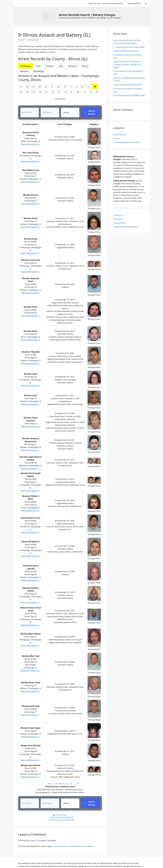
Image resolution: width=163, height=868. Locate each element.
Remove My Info (134, 3)
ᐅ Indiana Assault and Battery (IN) (61, 820)
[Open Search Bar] (146, 3)
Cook (38, 66)
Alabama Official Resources (125, 51)
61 (67, 784)
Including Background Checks (127, 142)
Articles (117, 138)
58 (56, 784)
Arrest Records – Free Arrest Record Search (106, 3)
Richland (24, 71)
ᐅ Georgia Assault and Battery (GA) (129, 95)
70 (78, 784)
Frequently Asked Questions (126, 227)
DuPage (50, 66)
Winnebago (39, 71)
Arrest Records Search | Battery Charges (87, 15)
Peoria (85, 66)
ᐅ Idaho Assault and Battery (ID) (61, 817)
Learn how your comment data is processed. (73, 846)
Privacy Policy (119, 223)
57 (52, 784)
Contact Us (118, 215)
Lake (61, 66)
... (46, 784)
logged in (34, 840)
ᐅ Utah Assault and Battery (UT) (127, 85)
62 (71, 784)
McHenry (72, 66)
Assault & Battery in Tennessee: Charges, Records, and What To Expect (127, 64)
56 (49, 784)
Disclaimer (118, 219)
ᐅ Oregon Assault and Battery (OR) (129, 47)
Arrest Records (61, 815)
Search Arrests (90, 112)
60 (64, 784)
